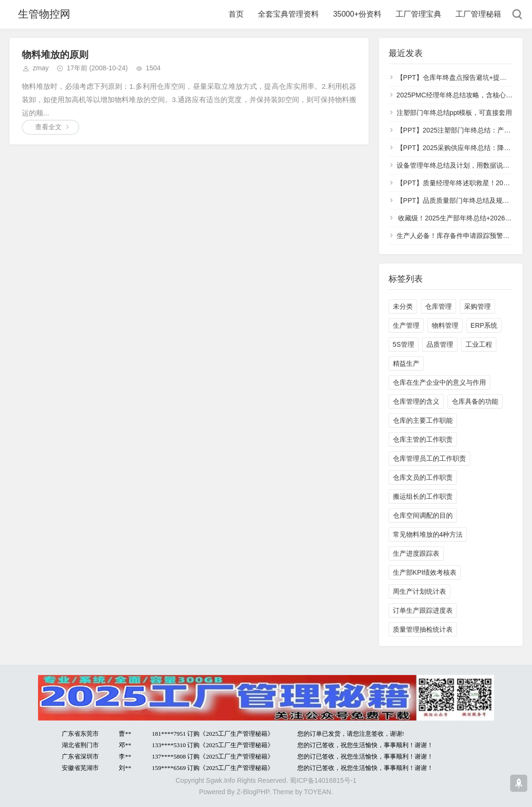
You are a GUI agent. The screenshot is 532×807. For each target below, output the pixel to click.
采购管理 (477, 306)
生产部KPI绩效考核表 (425, 572)
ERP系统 (484, 325)
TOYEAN (318, 792)
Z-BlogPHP (253, 792)
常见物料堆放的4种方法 (428, 534)
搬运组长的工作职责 (423, 496)
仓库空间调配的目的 (423, 515)
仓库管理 (438, 306)
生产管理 (406, 325)
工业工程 (479, 344)
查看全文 (48, 127)
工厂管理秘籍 (478, 14)
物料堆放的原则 (55, 55)
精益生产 (406, 363)
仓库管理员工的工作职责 (429, 458)
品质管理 (440, 344)
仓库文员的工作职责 (423, 477)
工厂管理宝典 (418, 14)
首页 (236, 14)
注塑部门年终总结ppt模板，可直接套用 (454, 113)
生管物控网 (44, 14)
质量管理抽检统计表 (423, 629)
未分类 (403, 306)
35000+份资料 (357, 14)
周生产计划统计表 (419, 591)
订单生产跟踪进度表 (423, 610)
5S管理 (404, 344)
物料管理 (445, 325)
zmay (41, 68)
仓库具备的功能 (475, 401)
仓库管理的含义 (416, 401)
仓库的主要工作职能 (423, 420)
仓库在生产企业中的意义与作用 (439, 382)
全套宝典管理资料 (288, 14)
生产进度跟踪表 (416, 553)
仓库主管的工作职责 (423, 439)
